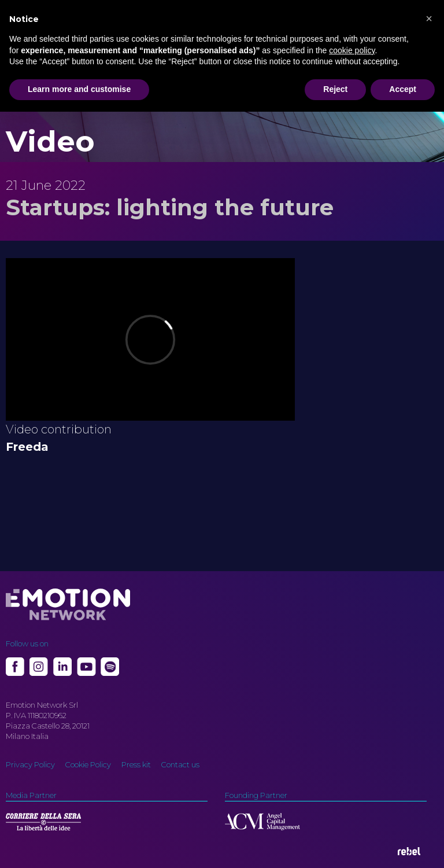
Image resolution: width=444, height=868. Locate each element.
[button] (429, 19)
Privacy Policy (30, 764)
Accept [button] (403, 89)
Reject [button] (335, 89)
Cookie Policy (88, 764)
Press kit (136, 764)
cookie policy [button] (352, 50)
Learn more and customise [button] (79, 89)
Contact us (180, 764)
